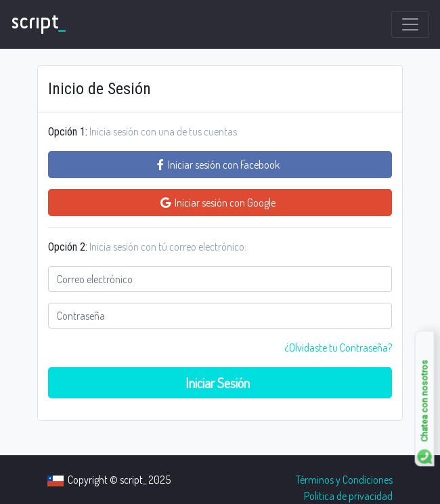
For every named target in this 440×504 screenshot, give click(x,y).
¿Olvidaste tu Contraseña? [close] (338, 348)
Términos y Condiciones (344, 480)
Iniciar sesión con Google (220, 203)
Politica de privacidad (348, 496)
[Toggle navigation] (410, 24)
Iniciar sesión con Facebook (220, 165)
